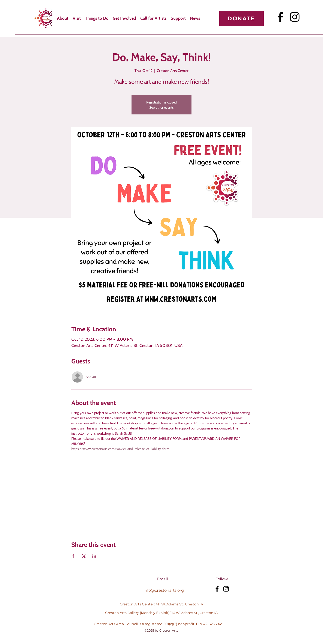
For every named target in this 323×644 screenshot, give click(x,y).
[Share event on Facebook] (73, 556)
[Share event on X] (84, 556)
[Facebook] (280, 17)
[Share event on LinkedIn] (94, 556)
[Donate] (242, 18)
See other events (161, 107)
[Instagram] (295, 17)
